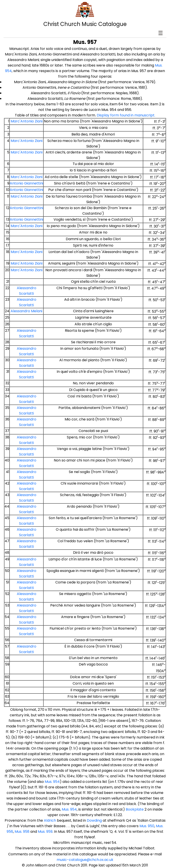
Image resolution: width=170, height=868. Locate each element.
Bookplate (135, 809)
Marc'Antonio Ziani (27, 121)
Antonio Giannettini (26, 183)
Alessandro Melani (26, 311)
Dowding (94, 820)
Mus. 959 (45, 832)
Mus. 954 (52, 782)
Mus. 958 (22, 832)
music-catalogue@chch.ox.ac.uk (85, 860)
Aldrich (50, 820)
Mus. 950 (147, 826)
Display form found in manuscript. (126, 115)
